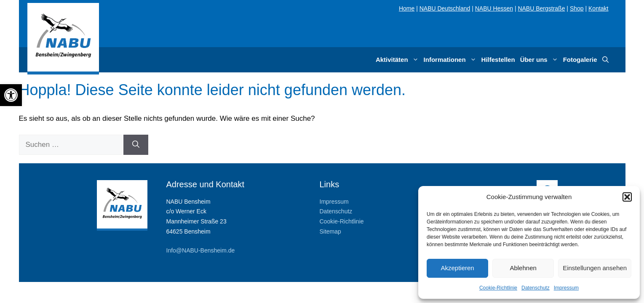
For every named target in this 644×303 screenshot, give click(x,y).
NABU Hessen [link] (494, 8)
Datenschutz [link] (536, 288)
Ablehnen (523, 268)
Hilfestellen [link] (498, 60)
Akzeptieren (457, 268)
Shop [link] (577, 8)
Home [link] (407, 8)
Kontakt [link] (598, 8)
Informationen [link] (451, 60)
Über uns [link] (540, 60)
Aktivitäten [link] (398, 60)
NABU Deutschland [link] (445, 8)
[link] (11, 95)
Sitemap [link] (330, 231)
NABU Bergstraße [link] (541, 8)
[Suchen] (136, 145)
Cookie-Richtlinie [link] (498, 288)
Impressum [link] (566, 288)
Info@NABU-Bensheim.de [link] (201, 250)
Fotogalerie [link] (580, 60)
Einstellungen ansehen (595, 268)
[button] (627, 197)
